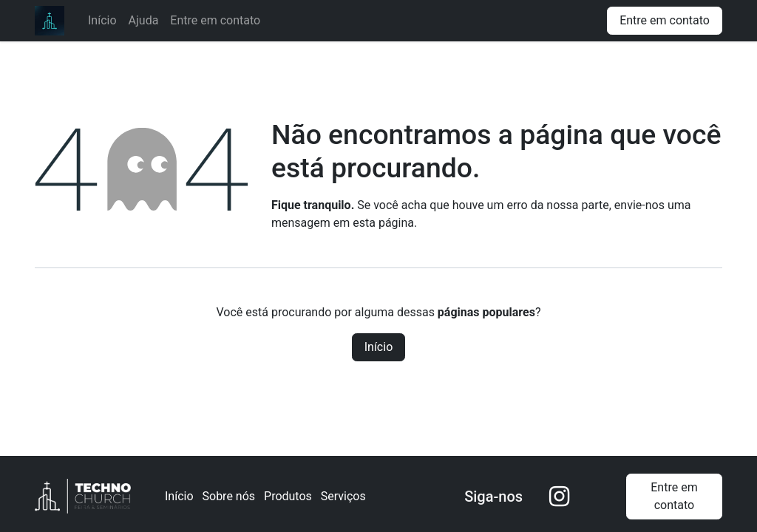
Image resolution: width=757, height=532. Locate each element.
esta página (383, 223)
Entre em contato (665, 20)
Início (379, 347)
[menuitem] (102, 21)
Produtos (288, 496)
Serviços (343, 496)
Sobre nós (229, 496)
